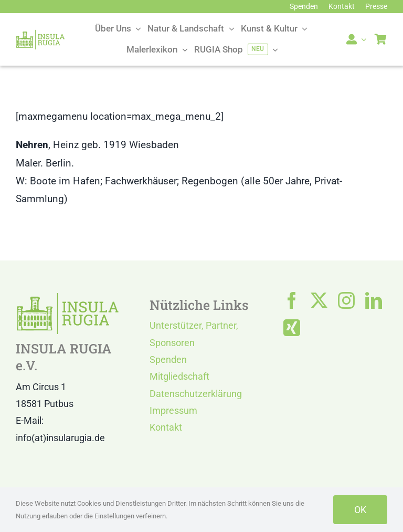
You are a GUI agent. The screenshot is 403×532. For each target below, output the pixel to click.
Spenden (168, 359)
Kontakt (166, 427)
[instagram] (346, 300)
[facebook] (292, 300)
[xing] (292, 328)
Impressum (173, 410)
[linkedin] (374, 300)
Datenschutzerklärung (196, 394)
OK (360, 510)
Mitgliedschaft (179, 376)
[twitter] (319, 300)
